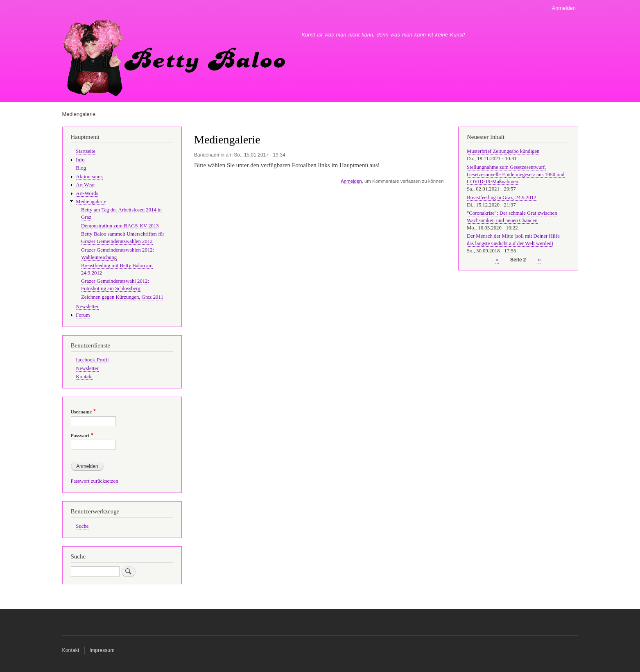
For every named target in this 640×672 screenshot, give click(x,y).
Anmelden (564, 8)
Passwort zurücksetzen (95, 481)
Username (81, 412)
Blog (81, 168)
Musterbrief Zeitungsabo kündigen (503, 151)
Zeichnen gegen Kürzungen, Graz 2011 (122, 297)
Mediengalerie (91, 202)
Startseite (86, 151)
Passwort (80, 436)
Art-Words (87, 193)
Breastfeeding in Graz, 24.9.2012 (502, 198)
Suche (82, 526)
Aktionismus (89, 177)
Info (80, 160)
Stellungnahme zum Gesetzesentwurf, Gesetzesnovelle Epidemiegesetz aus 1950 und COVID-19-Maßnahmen (516, 175)
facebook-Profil (92, 360)
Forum (83, 315)
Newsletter (87, 306)
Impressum (102, 650)
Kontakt (84, 377)
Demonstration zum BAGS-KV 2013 (120, 226)
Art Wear (85, 185)
